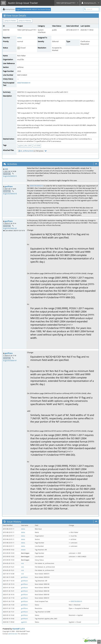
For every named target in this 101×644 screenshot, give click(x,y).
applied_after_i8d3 (25, 146)
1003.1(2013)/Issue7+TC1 (67, 3)
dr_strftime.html (27, 151)
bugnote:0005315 (10, 176)
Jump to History (25, 21)
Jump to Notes (10, 21)
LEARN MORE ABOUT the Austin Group (36, 9)
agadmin (24, 622)
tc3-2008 (37, 146)
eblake (23, 550)
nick (6, 169)
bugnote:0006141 (10, 360)
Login (18, 9)
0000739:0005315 (36, 186)
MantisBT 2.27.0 (18, 629)
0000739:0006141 (24, 83)
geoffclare (9, 186)
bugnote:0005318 (10, 194)
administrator (13, 634)
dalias (19, 38)
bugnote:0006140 (10, 228)
